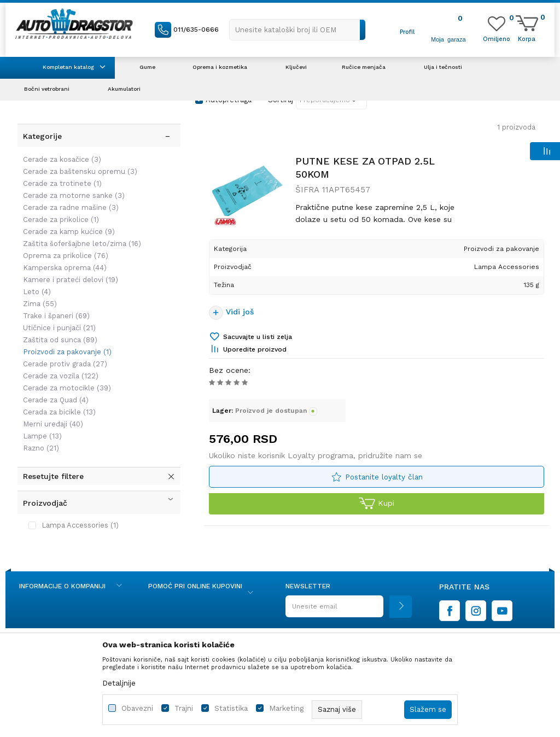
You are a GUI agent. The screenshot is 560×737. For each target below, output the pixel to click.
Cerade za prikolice (60, 211)
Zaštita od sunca (59, 331)
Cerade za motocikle (66, 379)
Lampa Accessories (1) (79, 516)
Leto (36, 283)
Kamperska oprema (64, 259)
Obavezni (137, 708)
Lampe (41, 427)
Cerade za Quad (55, 391)
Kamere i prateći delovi (69, 271)
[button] (297, 30)
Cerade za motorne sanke (73, 187)
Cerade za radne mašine (70, 199)
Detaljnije (119, 683)
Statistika (231, 708)
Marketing (286, 708)
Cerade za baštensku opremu (79, 163)
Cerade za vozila (60, 367)
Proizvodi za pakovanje (66, 343)
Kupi (377, 507)
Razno (40, 439)
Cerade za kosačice (61, 151)
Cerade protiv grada (64, 355)
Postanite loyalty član (384, 479)
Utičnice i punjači (58, 319)
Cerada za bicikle (58, 403)
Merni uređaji (52, 415)
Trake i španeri (55, 307)
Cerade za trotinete (61, 175)
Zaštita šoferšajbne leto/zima (81, 235)
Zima (39, 295)
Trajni (184, 708)
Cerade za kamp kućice (68, 223)
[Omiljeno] (497, 38)
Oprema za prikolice (65, 247)
